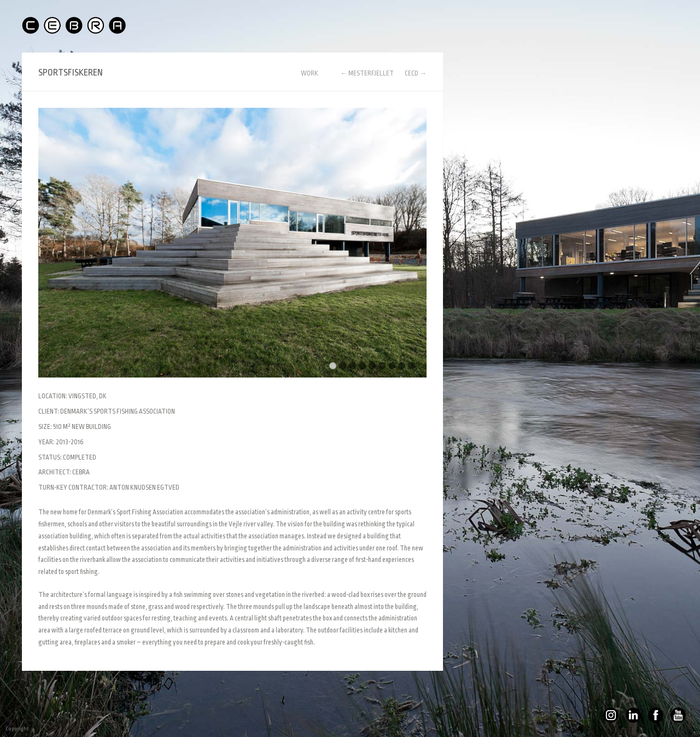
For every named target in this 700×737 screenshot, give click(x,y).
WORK (310, 74)
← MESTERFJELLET (367, 73)
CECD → (416, 73)
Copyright (8, 729)
